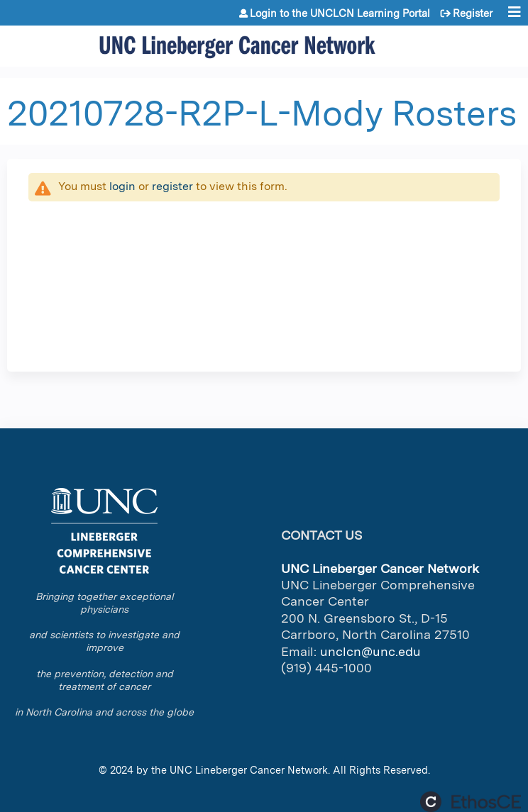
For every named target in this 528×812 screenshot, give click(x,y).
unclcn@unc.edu (370, 651)
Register (473, 13)
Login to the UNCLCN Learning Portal (340, 13)
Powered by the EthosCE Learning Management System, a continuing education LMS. (471, 802)
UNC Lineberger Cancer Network (249, 770)
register (172, 186)
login (122, 186)
